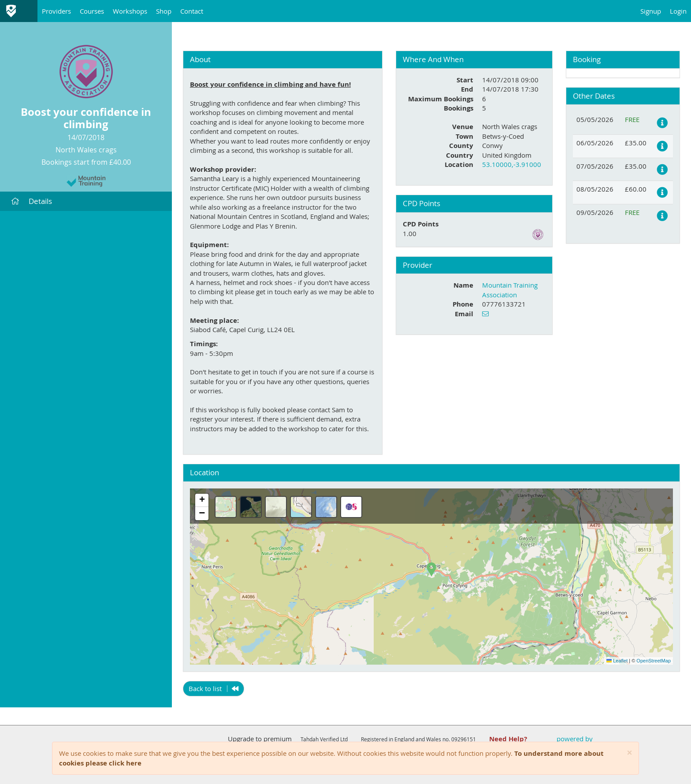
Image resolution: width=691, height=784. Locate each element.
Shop (164, 11)
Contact (192, 11)
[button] (431, 570)
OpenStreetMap (654, 661)
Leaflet (617, 661)
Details (32, 201)
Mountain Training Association (510, 290)
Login (678, 11)
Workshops (130, 11)
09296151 (464, 739)
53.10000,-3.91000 (512, 164)
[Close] (630, 753)
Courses (92, 11)
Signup (651, 11)
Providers (56, 11)
